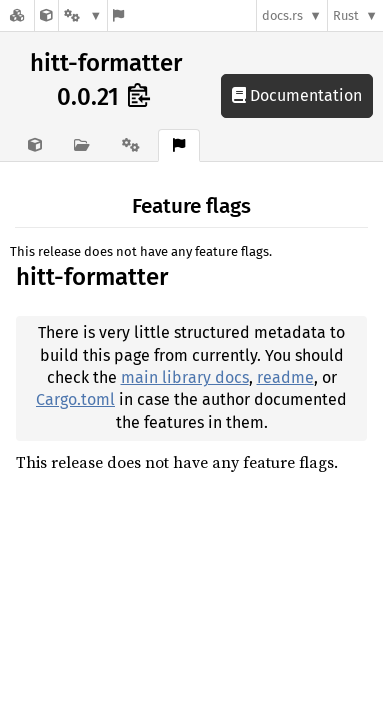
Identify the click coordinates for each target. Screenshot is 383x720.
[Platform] (83, 15)
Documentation (297, 95)
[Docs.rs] (17, 15)
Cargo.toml (75, 399)
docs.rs (282, 15)
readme (285, 377)
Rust (346, 15)
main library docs (185, 377)
